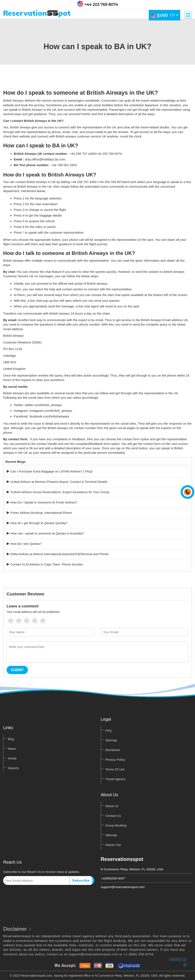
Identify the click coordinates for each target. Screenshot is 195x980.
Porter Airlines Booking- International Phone (41, 513)
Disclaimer (113, 750)
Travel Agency (115, 779)
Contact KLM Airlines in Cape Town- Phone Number (47, 564)
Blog (11, 739)
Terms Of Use (115, 769)
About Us (112, 806)
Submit (17, 670)
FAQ (109, 730)
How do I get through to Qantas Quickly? (39, 523)
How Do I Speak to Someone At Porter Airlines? (44, 502)
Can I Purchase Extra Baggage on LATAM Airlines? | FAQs (52, 471)
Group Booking (116, 825)
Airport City (113, 845)
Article (12, 758)
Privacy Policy (115, 760)
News (12, 749)
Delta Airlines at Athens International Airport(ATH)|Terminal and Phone (59, 554)
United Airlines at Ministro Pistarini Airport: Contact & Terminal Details (59, 482)
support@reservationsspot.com (123, 887)
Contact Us (113, 816)
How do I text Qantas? (26, 544)
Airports (13, 768)
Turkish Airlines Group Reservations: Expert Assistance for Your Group (60, 492)
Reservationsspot (122, 859)
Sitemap (111, 740)
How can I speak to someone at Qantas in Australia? (47, 533)
